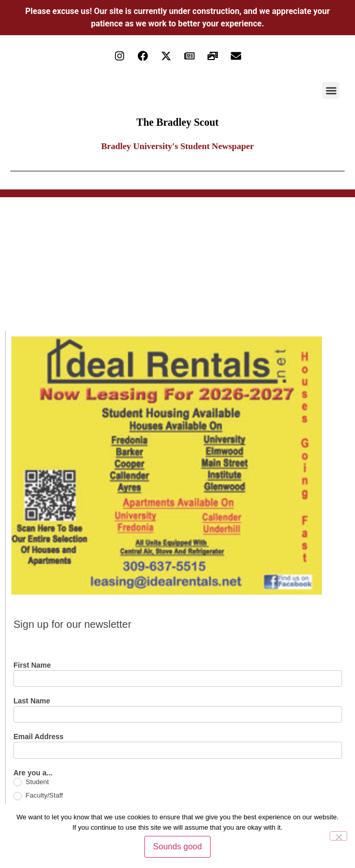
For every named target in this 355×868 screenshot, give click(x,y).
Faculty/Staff (38, 796)
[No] (338, 836)
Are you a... (33, 773)
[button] (331, 90)
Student (31, 782)
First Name (32, 665)
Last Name (32, 701)
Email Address (39, 737)
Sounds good (177, 847)
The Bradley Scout (178, 122)
